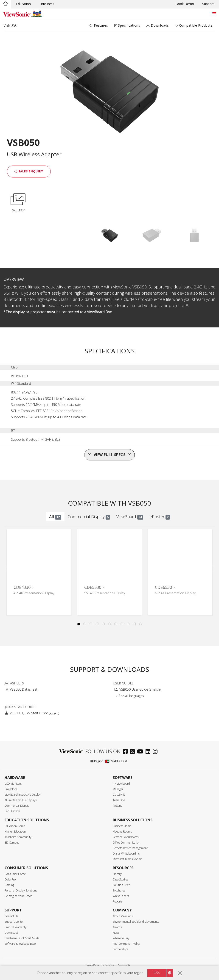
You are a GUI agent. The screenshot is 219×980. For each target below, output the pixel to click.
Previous (9, 568)
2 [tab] (85, 624)
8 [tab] (122, 624)
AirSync (117, 806)
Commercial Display (17, 806)
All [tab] (55, 517)
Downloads (158, 25)
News (116, 933)
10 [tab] (134, 624)
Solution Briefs (122, 885)
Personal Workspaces (126, 837)
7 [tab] (116, 624)
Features (98, 25)
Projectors (11, 789)
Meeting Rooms (122, 832)
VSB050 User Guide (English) (140, 689)
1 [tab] (79, 624)
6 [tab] (109, 624)
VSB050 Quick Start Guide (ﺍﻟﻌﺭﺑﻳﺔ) (34, 713)
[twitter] (133, 752)
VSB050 (10, 25)
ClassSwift (119, 795)
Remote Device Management (130, 848)
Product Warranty (15, 927)
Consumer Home (15, 874)
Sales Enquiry (29, 171)
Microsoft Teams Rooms (127, 859)
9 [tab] (128, 624)
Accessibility (124, 965)
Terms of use (108, 965)
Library (117, 874)
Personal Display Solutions (21, 890)
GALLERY (18, 202)
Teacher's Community (18, 837)
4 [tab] (97, 624)
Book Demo (185, 4)
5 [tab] (103, 624)
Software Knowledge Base (20, 944)
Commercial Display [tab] (89, 517)
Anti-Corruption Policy (126, 944)
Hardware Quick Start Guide (22, 938)
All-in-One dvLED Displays (21, 800)
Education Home (15, 826)
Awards (117, 927)
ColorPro (10, 879)
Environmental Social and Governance (136, 922)
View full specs (110, 455)
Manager (118, 789)
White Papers (121, 896)
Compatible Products (194, 25)
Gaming (9, 885)
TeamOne (119, 800)
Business (48, 4)
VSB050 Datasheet (24, 689)
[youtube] (141, 752)
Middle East (116, 761)
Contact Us (11, 916)
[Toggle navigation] (214, 14)
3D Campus (12, 843)
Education (23, 4)
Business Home (122, 826)
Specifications (127, 25)
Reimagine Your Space (18, 896)
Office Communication (126, 843)
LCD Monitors (13, 784)
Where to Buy (121, 938)
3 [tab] (91, 624)
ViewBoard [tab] (130, 517)
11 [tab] (140, 624)
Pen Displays (12, 811)
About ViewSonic (123, 916)
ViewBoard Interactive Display (23, 795)
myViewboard (121, 784)
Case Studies (120, 879)
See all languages (131, 696)
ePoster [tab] (160, 517)
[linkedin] (149, 752)
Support (208, 4)
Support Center (14, 922)
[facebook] (126, 752)
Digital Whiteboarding (126, 854)
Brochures (119, 890)
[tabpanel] (39, 572)
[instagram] (156, 752)
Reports (118, 901)
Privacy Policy (92, 965)
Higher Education (15, 832)
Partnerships (120, 949)
